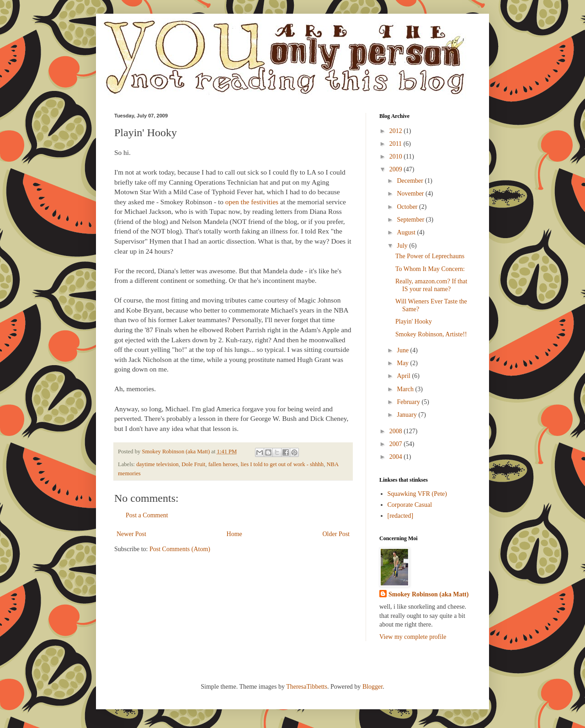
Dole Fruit (193, 464)
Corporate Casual (410, 505)
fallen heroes (223, 464)
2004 (397, 457)
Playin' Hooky (414, 321)
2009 (397, 169)
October (408, 207)
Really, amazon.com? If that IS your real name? (431, 285)
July (403, 246)
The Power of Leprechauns (430, 256)
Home (234, 534)
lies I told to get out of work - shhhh (282, 464)
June (403, 350)
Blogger (372, 687)
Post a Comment (147, 515)
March (406, 389)
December (411, 181)
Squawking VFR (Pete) (417, 494)
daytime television (157, 464)
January (407, 415)
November (411, 194)
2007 (397, 444)
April (404, 376)
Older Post (336, 534)
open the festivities (252, 202)
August (407, 232)
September (411, 220)
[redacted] (401, 516)
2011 (396, 144)
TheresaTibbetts (307, 687)
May (403, 363)
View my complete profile (413, 637)
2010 (397, 157)
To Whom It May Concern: (430, 269)
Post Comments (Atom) (180, 549)
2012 (397, 131)
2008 (397, 431)
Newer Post (131, 534)
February (409, 402)
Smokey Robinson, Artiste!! (431, 334)
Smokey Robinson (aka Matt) (428, 594)
